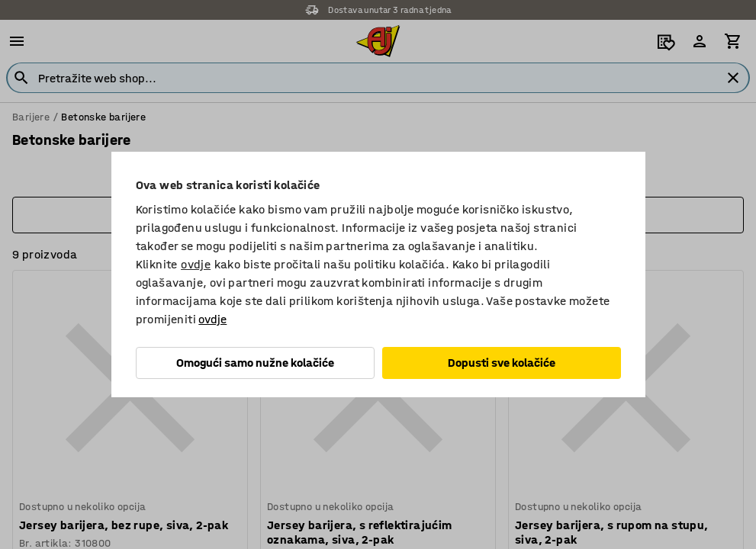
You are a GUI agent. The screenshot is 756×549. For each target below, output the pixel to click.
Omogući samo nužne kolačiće (255, 363)
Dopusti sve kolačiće (502, 363)
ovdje (196, 264)
